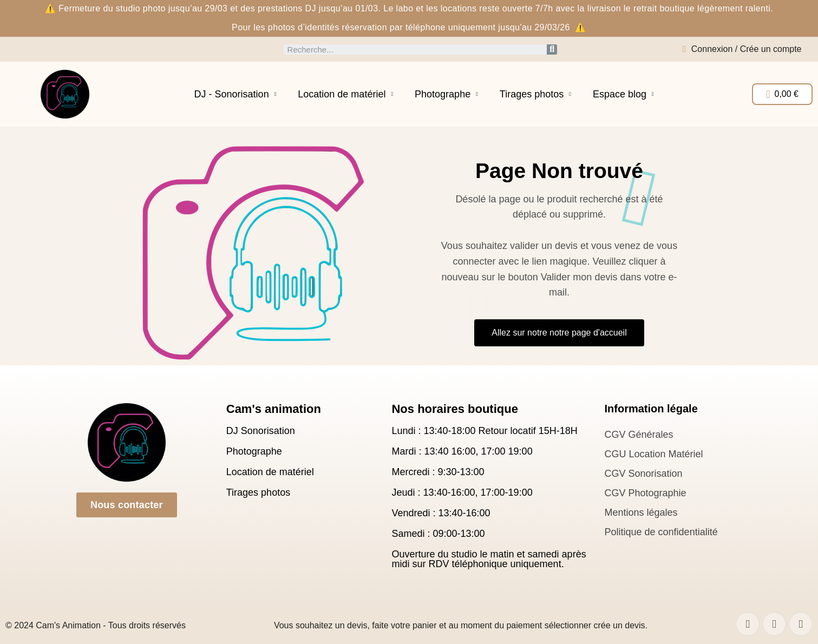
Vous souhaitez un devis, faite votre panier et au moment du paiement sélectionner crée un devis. (461, 625)
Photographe (446, 94)
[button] (559, 333)
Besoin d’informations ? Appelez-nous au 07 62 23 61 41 (139, 49)
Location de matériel (345, 94)
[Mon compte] (742, 49)
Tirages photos (535, 94)
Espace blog (623, 94)
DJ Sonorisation (261, 431)
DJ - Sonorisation (235, 94)
